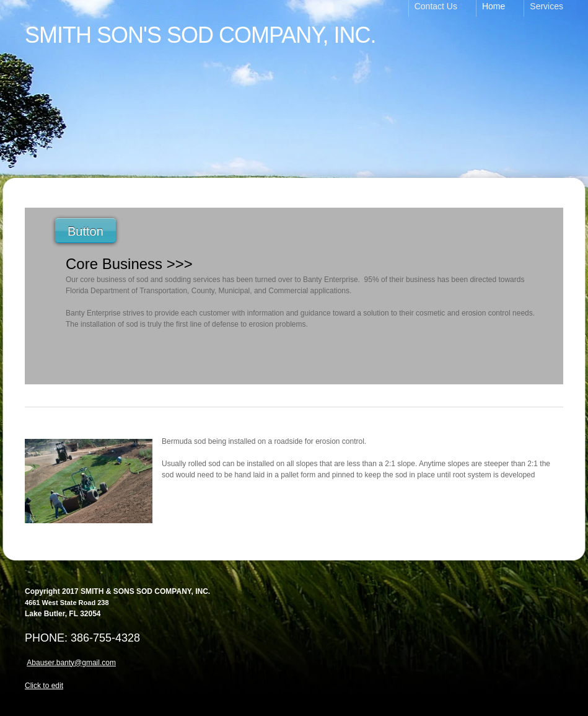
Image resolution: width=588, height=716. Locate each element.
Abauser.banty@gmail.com (71, 663)
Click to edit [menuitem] (44, 686)
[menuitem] (442, 8)
